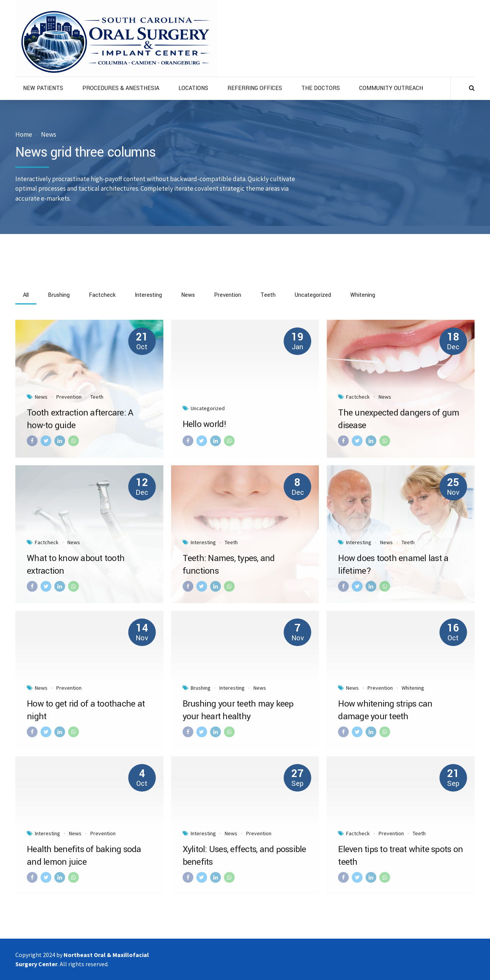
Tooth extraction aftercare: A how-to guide (80, 419)
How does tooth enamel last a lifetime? (393, 565)
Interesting (203, 542)
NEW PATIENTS (43, 88)
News (49, 135)
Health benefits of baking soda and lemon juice (84, 856)
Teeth (97, 397)
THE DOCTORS (321, 88)
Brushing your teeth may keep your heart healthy (238, 710)
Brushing (201, 688)
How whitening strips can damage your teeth (385, 710)
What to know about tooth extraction (76, 565)
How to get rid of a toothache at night (86, 710)
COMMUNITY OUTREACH (391, 88)
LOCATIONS (193, 88)
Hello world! (205, 424)
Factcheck (358, 397)
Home (24, 135)
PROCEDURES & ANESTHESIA (121, 88)
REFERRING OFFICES (255, 88)
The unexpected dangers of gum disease (399, 419)
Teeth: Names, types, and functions (229, 565)
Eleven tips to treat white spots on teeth (400, 856)
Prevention (69, 397)
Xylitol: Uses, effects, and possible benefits (244, 856)
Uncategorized (208, 408)
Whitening (413, 688)
